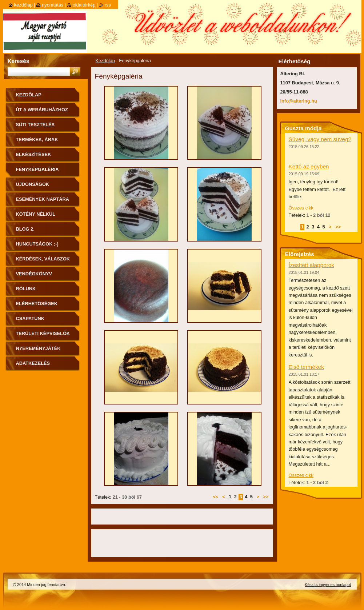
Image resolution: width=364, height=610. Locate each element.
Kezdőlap (105, 61)
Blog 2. (25, 229)
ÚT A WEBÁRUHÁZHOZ (42, 110)
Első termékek (306, 367)
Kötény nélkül (36, 214)
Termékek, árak (37, 139)
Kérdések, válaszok (43, 259)
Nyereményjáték (38, 348)
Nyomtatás (53, 5)
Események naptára (43, 199)
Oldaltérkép (84, 5)
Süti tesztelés (35, 125)
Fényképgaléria (37, 169)
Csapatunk (30, 318)
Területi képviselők (43, 333)
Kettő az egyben (309, 166)
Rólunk (26, 289)
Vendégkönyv (34, 274)
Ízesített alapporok (312, 265)
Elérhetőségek (37, 304)
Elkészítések (34, 154)
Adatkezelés (33, 363)
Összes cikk (301, 208)
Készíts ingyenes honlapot (328, 585)
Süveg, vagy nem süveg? (320, 139)
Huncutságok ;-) (37, 244)
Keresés (19, 61)
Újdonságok (33, 184)
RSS (108, 5)
